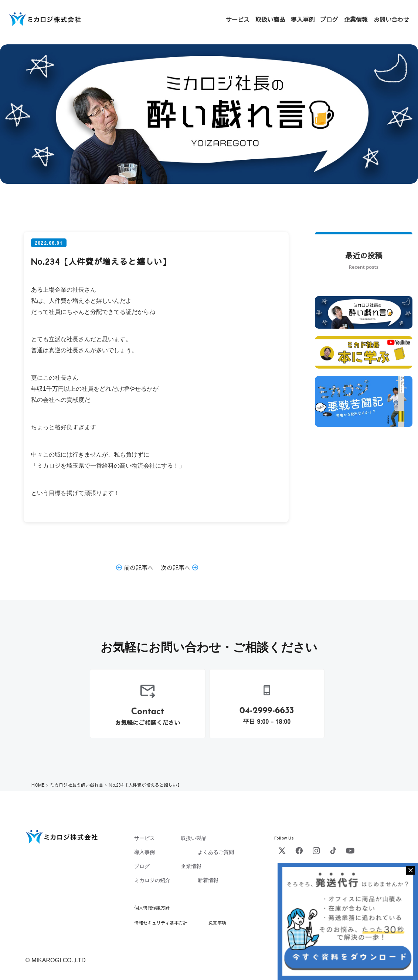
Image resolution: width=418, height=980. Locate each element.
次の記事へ (179, 567)
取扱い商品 (270, 19)
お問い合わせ (391, 19)
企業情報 (356, 19)
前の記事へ (135, 567)
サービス (238, 19)
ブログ (329, 19)
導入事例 (303, 19)
